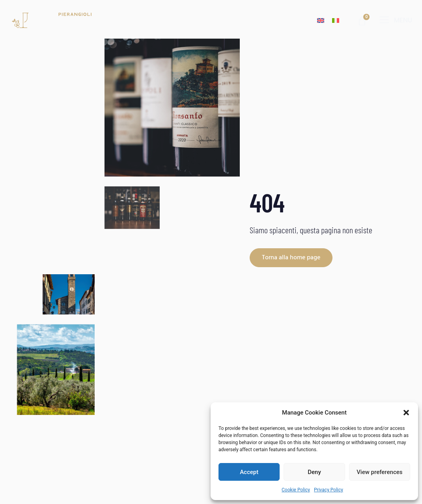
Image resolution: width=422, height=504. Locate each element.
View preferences (379, 472)
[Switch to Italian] (336, 20)
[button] (406, 413)
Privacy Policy (329, 490)
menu (403, 20)
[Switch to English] (321, 20)
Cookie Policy (296, 490)
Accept (249, 472)
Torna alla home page (291, 258)
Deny (314, 472)
